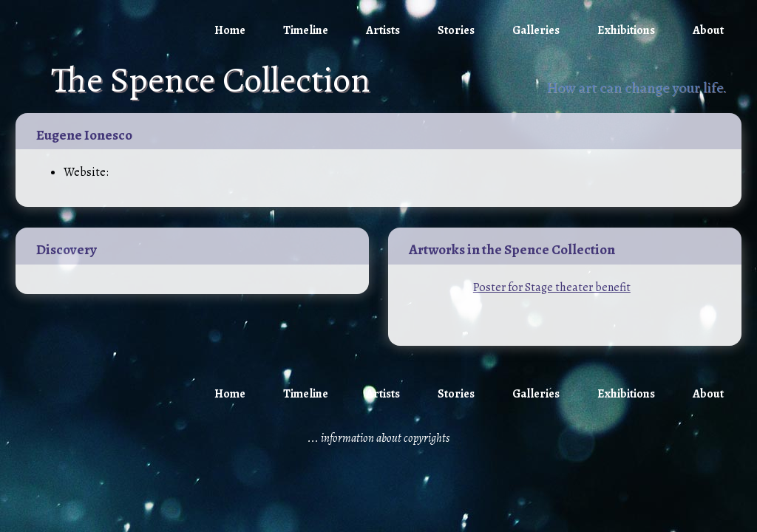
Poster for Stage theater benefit (552, 287)
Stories (456, 30)
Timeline (306, 30)
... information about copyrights (378, 438)
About (708, 30)
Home (230, 30)
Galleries (536, 30)
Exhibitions (626, 30)
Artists (383, 30)
